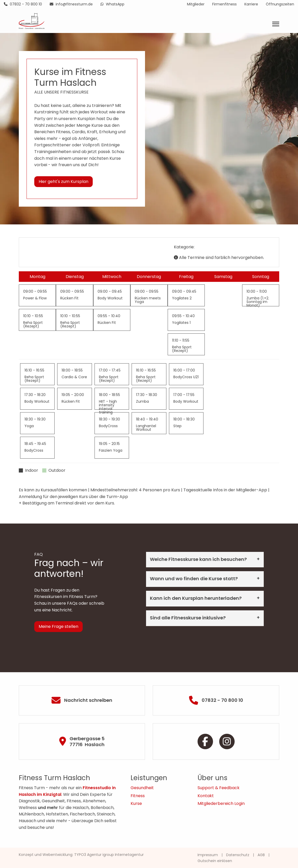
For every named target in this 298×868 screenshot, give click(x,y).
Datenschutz (238, 855)
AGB (261, 855)
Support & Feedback (219, 788)
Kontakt (206, 796)
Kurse (136, 803)
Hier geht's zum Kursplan (63, 182)
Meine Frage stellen (58, 626)
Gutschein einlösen (215, 861)
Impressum (208, 855)
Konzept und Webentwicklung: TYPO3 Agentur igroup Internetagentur (81, 855)
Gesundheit (142, 788)
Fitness (138, 796)
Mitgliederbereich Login (221, 803)
